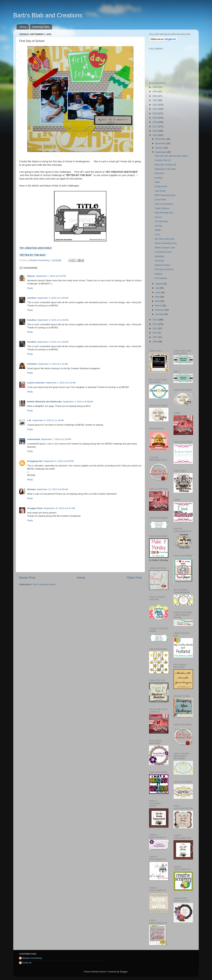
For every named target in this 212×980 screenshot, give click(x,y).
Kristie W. (27, 963)
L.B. (29, 420)
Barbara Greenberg (32, 958)
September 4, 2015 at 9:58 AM (78, 402)
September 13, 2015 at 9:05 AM (52, 489)
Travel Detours (162, 208)
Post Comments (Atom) (44, 584)
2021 (155, 109)
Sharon (31, 276)
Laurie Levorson (36, 383)
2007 (155, 337)
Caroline (32, 298)
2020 (155, 113)
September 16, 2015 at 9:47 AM (59, 508)
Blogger (124, 972)
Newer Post (27, 578)
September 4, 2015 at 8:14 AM (61, 383)
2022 (155, 105)
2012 (155, 328)
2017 (155, 127)
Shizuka (31, 489)
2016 (155, 131)
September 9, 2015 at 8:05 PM (59, 461)
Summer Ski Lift (163, 160)
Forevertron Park (163, 252)
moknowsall (34, 439)
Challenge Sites (41, 27)
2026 (155, 87)
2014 (155, 320)
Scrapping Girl (35, 461)
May (158, 297)
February (160, 310)
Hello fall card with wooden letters (171, 156)
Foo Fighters (161, 278)
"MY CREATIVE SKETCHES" (36, 248)
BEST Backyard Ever (165, 195)
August (159, 284)
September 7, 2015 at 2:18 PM (56, 439)
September (161, 152)
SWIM (158, 230)
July (158, 288)
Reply (30, 288)
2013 (155, 324)
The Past (159, 261)
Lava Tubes (160, 200)
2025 (155, 91)
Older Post (134, 578)
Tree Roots (160, 191)
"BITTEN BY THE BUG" (33, 255)
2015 (155, 135)
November (161, 143)
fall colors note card (164, 239)
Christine (32, 364)
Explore (159, 274)
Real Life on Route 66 (166, 165)
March (159, 306)
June (158, 292)
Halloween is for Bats (165, 169)
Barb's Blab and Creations (48, 15)
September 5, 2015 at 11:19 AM (48, 420)
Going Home (161, 186)
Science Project (162, 265)
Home (23, 27)
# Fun (158, 235)
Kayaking (159, 256)
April (158, 301)
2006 (155, 342)
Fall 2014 (159, 173)
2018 (155, 122)
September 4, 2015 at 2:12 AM (53, 364)
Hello (157, 182)
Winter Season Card (165, 248)
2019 (155, 118)
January (159, 314)
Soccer (158, 217)
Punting (159, 178)
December (161, 139)
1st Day (159, 226)
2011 (155, 333)
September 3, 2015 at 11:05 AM (53, 298)
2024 (155, 96)
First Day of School (164, 269)
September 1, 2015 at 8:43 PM (51, 276)
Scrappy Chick (35, 508)
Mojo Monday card (164, 213)
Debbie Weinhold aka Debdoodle (44, 402)
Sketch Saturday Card (166, 243)
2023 (155, 100)
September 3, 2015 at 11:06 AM (53, 320)
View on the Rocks (164, 204)
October (159, 148)
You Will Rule (161, 221)
